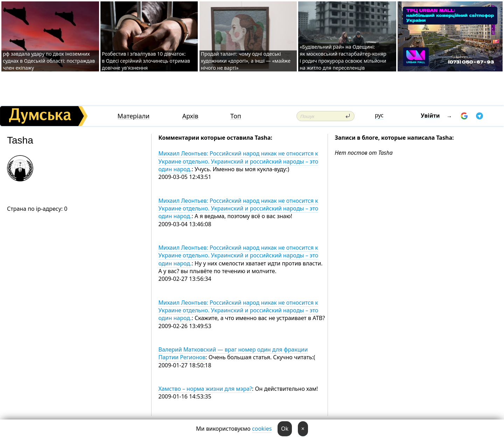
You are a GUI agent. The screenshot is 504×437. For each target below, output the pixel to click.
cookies (262, 429)
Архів (190, 116)
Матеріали (134, 116)
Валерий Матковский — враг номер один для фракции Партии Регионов (233, 353)
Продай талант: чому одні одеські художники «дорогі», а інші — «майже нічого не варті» (246, 61)
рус (379, 115)
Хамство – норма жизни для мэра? (205, 389)
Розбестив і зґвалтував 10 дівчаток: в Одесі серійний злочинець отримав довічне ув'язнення (146, 61)
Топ (236, 116)
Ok (285, 429)
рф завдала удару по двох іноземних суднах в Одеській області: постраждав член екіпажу (49, 61)
